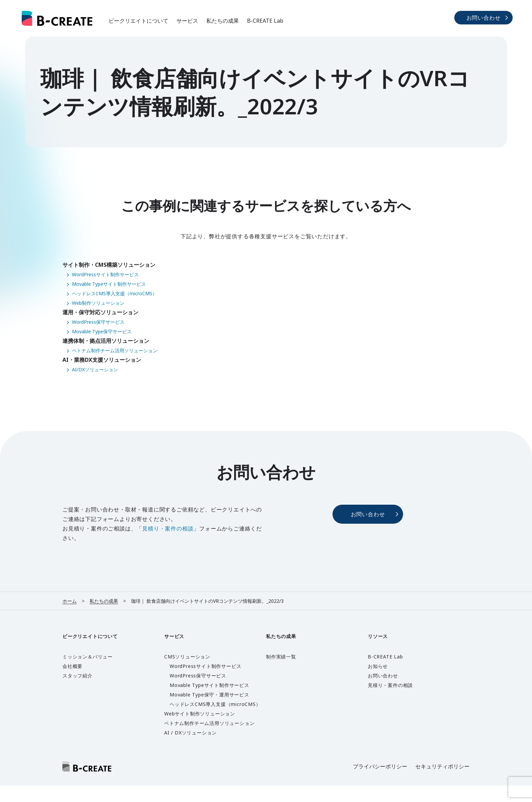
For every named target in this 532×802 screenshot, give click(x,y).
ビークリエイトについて (138, 21)
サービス (187, 21)
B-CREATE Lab (265, 21)
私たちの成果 (223, 21)
